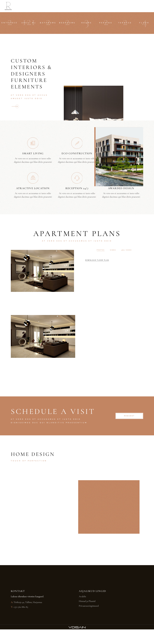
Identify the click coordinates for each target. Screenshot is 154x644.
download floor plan (97, 260)
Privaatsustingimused (89, 606)
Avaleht (82, 596)
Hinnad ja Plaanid (87, 601)
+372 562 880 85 (21, 607)
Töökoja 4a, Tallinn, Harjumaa (28, 602)
